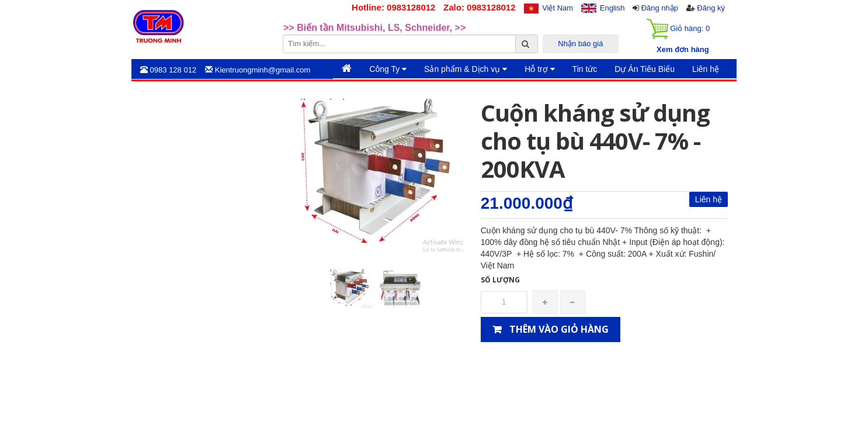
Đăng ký (711, 8)
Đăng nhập (660, 8)
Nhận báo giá (580, 44)
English (612, 8)
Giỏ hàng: (678, 29)
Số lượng (500, 280)
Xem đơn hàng (683, 49)
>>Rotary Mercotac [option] (325, 17)
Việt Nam (558, 8)
